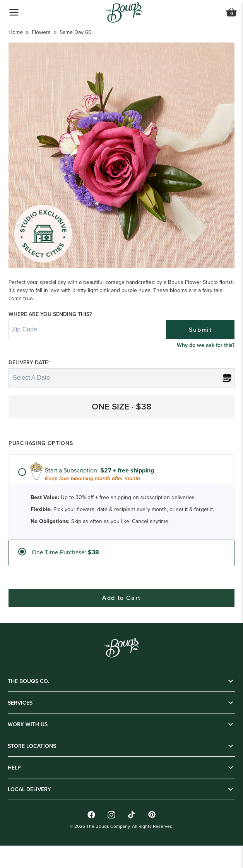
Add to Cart (122, 855)
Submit (200, 353)
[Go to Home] (124, 13)
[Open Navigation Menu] (14, 12)
